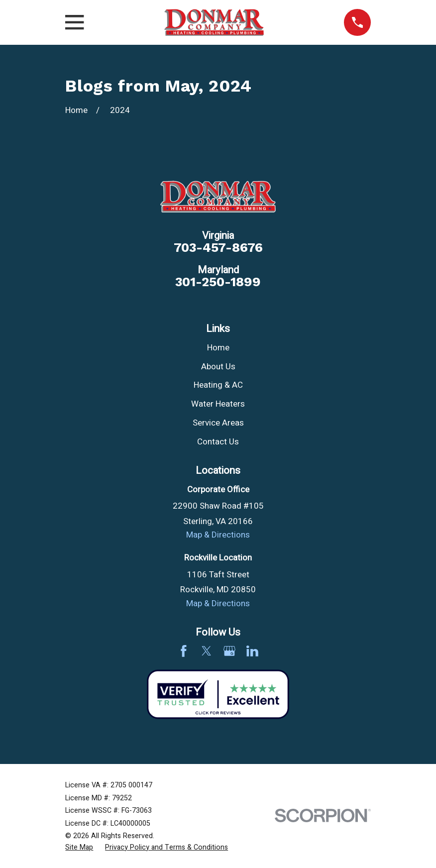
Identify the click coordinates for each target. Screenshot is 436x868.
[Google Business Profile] (229, 651)
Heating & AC (218, 385)
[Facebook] (184, 651)
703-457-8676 (218, 248)
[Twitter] (207, 651)
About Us (218, 367)
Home (218, 348)
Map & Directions (218, 535)
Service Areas (218, 423)
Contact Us (218, 442)
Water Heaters (218, 404)
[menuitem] (79, 848)
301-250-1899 (218, 282)
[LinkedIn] (252, 651)
